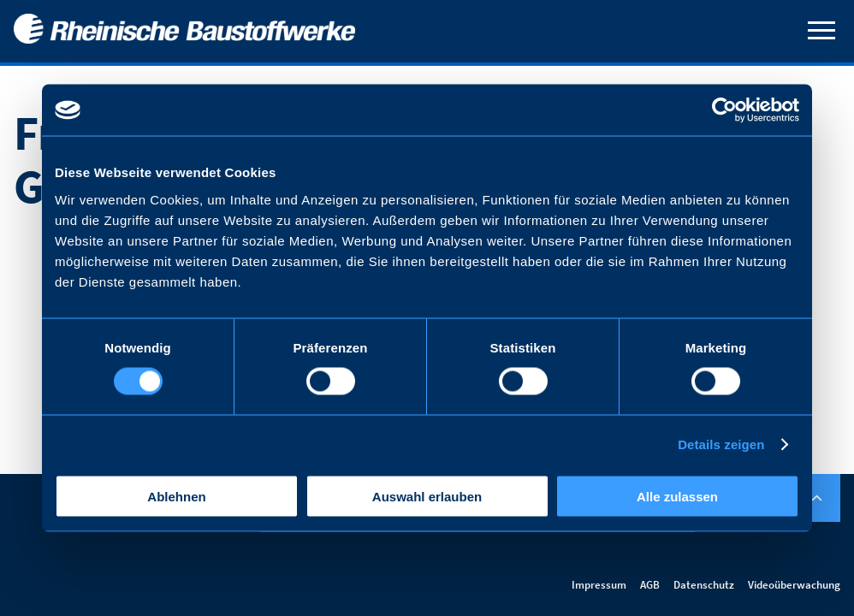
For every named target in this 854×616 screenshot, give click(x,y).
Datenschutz (704, 585)
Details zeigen (721, 444)
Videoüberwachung (794, 585)
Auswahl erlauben (427, 496)
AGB (650, 585)
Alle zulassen (677, 496)
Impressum (599, 585)
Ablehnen (176, 496)
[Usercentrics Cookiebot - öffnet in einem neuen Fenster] (724, 110)
